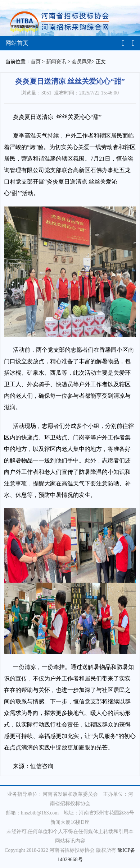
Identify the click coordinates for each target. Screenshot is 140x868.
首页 (36, 62)
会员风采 (82, 62)
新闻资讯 (56, 62)
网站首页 (17, 43)
